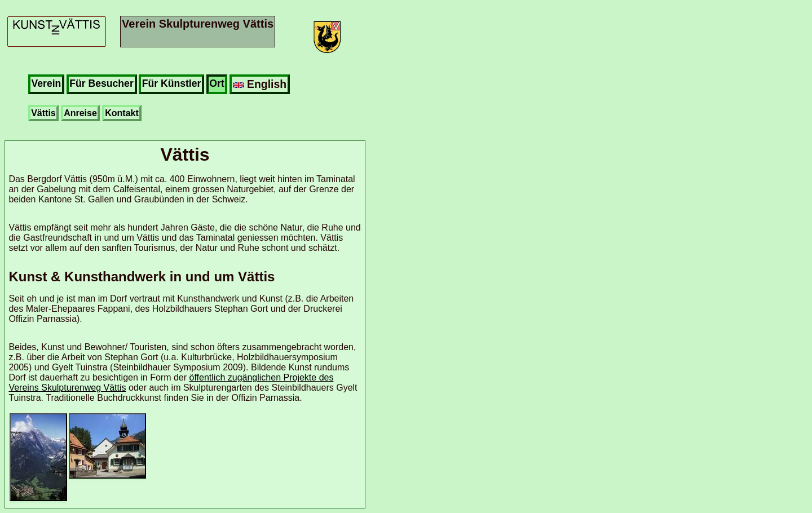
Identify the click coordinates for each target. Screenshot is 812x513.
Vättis (43, 113)
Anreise (80, 113)
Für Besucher (101, 83)
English (260, 84)
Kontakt (122, 113)
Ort (217, 83)
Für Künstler (172, 83)
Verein (47, 83)
